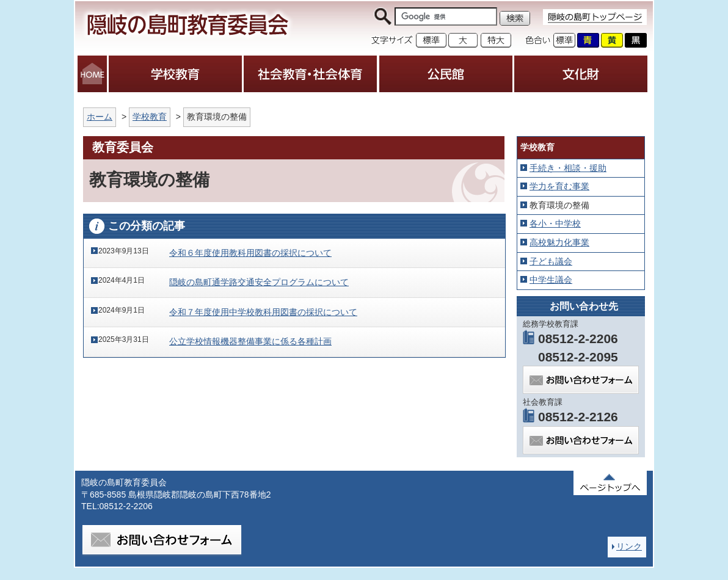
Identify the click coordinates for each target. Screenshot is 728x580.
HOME (92, 74)
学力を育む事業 (559, 186)
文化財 (581, 74)
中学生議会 (551, 280)
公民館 (446, 74)
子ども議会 (551, 261)
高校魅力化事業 (559, 242)
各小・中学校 (555, 223)
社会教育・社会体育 (310, 74)
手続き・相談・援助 (568, 168)
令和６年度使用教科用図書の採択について (250, 253)
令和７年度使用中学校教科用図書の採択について (263, 312)
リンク (629, 546)
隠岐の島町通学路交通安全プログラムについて (259, 282)
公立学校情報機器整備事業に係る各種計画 (250, 341)
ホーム (100, 117)
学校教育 (175, 74)
